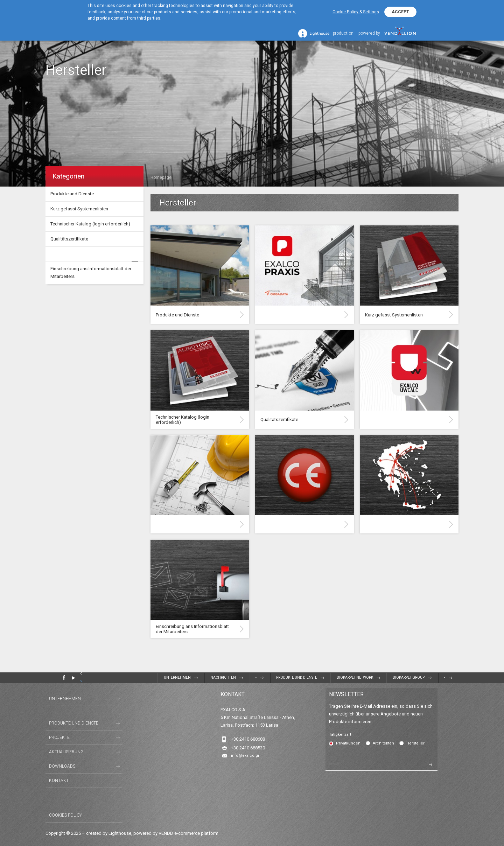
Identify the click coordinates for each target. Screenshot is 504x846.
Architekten (383, 743)
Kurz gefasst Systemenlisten (79, 209)
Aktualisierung (66, 752)
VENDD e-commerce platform (188, 833)
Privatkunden (348, 743)
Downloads (62, 766)
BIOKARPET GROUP (409, 677)
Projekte (59, 737)
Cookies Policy (65, 815)
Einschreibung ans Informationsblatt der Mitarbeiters (91, 272)
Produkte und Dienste (72, 194)
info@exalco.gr (245, 756)
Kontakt (59, 781)
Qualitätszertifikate (69, 239)
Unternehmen (177, 677)
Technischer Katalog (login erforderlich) (90, 224)
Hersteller (415, 743)
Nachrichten (223, 677)
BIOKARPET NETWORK (355, 677)
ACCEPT (400, 12)
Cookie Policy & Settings (356, 12)
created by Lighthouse (109, 833)
